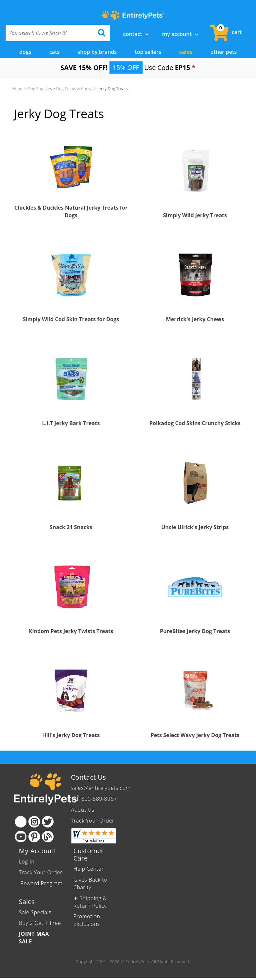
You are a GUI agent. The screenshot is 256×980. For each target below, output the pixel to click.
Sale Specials (35, 912)
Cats (54, 52)
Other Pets (224, 52)
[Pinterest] (34, 837)
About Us (83, 810)
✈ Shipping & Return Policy (90, 902)
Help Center (89, 869)
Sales (186, 52)
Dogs (25, 52)
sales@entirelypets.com (101, 788)
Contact (136, 34)
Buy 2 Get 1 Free (40, 923)
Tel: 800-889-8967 (94, 799)
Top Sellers (148, 52)
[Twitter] (48, 822)
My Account (180, 34)
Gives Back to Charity (90, 883)
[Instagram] (34, 822)
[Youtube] (21, 837)
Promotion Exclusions (87, 920)
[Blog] (48, 837)
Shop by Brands (97, 52)
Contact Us (89, 777)
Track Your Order (93, 821)
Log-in (27, 862)
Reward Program (41, 883)
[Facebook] (21, 822)
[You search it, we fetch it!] (50, 33)
